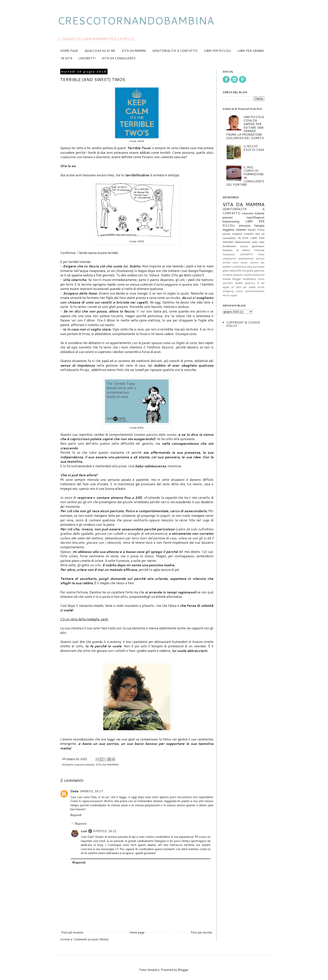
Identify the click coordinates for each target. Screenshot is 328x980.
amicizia (260, 259)
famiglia (259, 226)
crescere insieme (84, 764)
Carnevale (259, 250)
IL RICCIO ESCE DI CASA (254, 148)
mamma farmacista (254, 275)
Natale (252, 230)
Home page (137, 932)
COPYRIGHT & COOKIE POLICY (243, 324)
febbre (233, 271)
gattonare (259, 271)
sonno (239, 291)
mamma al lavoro (236, 250)
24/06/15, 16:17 (91, 791)
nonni (261, 279)
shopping (228, 291)
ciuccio (244, 246)
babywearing (231, 221)
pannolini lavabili (233, 283)
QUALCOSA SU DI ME (100, 51)
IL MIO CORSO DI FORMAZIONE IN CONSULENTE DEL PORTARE (245, 176)
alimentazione (246, 259)
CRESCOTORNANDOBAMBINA (136, 20)
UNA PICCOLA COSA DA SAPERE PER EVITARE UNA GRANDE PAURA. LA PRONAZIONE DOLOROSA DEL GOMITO (245, 128)
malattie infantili (243, 234)
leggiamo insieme (234, 230)
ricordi (261, 287)
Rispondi (76, 815)
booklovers (229, 246)
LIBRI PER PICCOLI (217, 51)
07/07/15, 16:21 (105, 831)
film (239, 271)
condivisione (239, 267)
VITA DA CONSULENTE (119, 58)
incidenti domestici (233, 275)
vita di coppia (230, 295)
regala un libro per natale (239, 287)
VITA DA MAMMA (134, 51)
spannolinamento (255, 291)
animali (226, 263)
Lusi (84, 831)
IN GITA (66, 58)
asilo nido (258, 242)
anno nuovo (240, 263)
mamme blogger (232, 279)
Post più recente (72, 932)
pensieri (228, 217)
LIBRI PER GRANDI (251, 51)
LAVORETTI (87, 58)
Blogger (183, 970)
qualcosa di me (255, 283)
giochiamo (258, 246)
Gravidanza (229, 254)
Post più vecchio (202, 932)
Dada (74, 791)
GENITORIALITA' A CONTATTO (175, 51)
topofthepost (255, 217)
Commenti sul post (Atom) (91, 939)
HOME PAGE (69, 51)
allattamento (243, 242)
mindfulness (249, 279)
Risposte (81, 824)
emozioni (245, 226)
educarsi (252, 267)
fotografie (248, 271)
